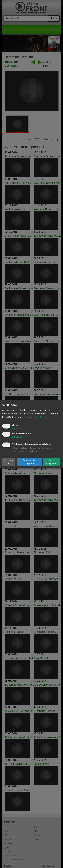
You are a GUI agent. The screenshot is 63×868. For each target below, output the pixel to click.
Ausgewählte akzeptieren (29, 462)
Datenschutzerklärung (36, 417)
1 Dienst (17, 429)
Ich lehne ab (9, 462)
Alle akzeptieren (51, 462)
